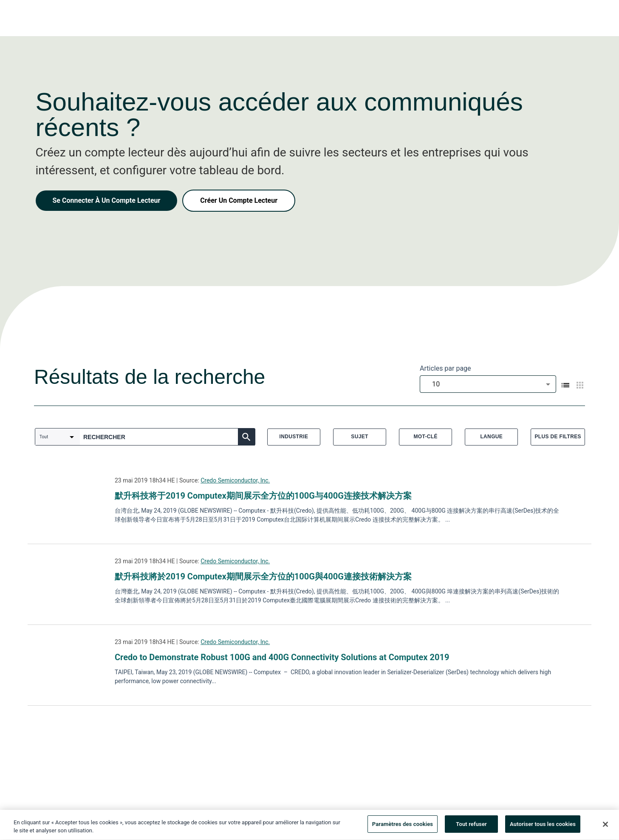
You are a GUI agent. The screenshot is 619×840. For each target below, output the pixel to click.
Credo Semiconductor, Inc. (235, 480)
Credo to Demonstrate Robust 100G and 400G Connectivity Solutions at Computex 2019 (282, 657)
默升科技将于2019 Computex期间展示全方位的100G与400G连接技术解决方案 (263, 496)
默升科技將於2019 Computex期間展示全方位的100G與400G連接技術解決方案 (263, 576)
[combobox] (488, 384)
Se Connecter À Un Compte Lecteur (107, 200)
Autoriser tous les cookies (543, 826)
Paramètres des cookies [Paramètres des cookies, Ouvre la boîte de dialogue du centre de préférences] (403, 826)
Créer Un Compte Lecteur (239, 200)
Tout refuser (471, 826)
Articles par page (445, 368)
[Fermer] (605, 826)
